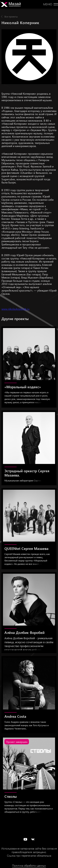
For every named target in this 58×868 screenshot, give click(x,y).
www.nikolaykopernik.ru (15, 309)
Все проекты (11, 16)
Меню (48, 4)
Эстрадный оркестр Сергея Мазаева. (27, 473)
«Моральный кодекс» (23, 387)
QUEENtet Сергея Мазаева (26, 548)
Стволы (11, 796)
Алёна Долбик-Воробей (24, 632)
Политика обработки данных (29, 865)
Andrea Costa (15, 716)
